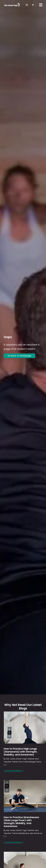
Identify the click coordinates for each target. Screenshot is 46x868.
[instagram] (27, 5)
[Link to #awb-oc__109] (41, 5)
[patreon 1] (33, 5)
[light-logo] (12, 3)
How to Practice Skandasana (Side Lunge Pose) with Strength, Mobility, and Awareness (21, 822)
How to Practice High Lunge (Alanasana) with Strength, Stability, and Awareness (20, 752)
